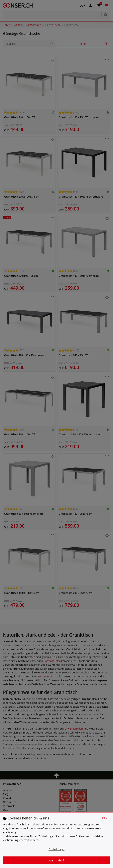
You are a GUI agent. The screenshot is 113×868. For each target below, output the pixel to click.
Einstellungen (56, 849)
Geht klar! (57, 860)
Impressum (22, 836)
